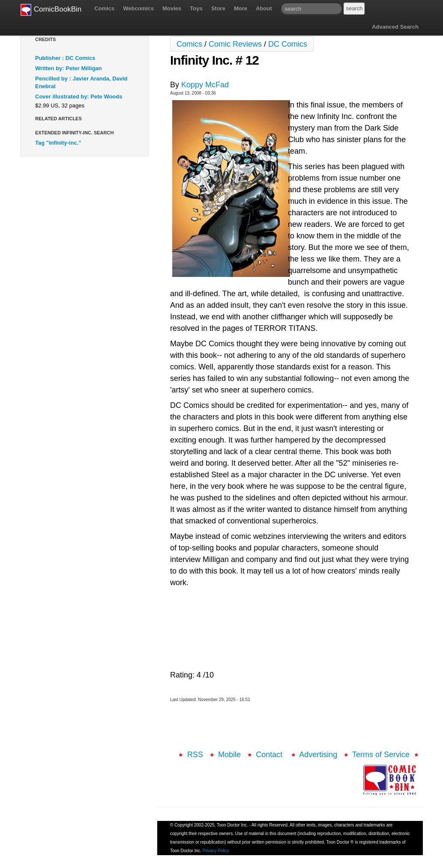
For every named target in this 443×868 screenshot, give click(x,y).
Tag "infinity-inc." (58, 143)
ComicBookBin (51, 10)
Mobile (229, 755)
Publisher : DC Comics (65, 58)
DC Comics (288, 44)
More (241, 8)
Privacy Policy (216, 851)
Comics (104, 8)
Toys (196, 8)
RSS (195, 755)
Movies (172, 8)
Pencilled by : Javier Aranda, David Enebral (81, 82)
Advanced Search (395, 27)
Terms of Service (381, 755)
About (264, 8)
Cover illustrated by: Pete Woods (79, 97)
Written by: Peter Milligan (69, 68)
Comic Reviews (235, 44)
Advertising (318, 755)
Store (218, 8)
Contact (270, 755)
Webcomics (138, 8)
